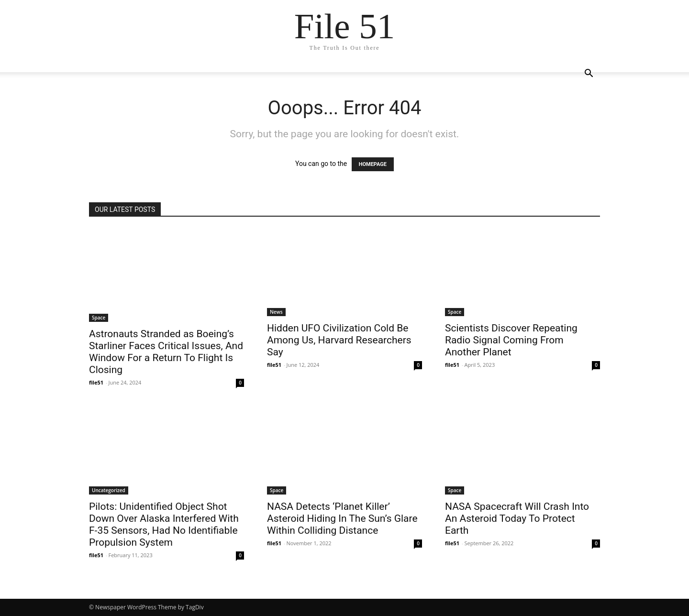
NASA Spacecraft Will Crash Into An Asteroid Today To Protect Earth (517, 518)
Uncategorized (109, 490)
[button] (589, 74)
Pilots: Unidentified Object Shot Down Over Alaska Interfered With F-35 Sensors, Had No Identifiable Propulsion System (164, 524)
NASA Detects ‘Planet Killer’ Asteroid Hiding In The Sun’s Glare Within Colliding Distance (342, 518)
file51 (96, 382)
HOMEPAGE (373, 164)
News (276, 312)
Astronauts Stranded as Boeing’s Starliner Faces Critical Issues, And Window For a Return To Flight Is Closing (166, 352)
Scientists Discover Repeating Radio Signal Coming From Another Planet (511, 340)
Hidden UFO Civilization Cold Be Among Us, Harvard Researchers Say (339, 340)
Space (99, 318)
